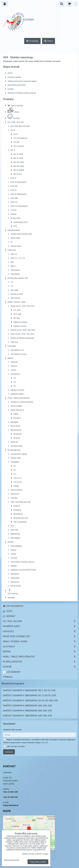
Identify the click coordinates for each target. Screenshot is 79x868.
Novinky (14, 118)
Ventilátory (15, 574)
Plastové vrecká (20, 326)
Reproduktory (16, 430)
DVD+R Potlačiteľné (19, 194)
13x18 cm (18, 482)
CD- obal (17, 310)
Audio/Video (16, 218)
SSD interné (15, 298)
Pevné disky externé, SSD (18, 278)
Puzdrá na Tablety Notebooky (22, 338)
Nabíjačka (14, 422)
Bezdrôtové (18, 514)
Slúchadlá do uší (17, 350)
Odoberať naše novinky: (13, 730)
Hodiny (13, 550)
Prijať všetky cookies (38, 862)
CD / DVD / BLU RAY (16, 122)
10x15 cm (18, 478)
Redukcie (17, 418)
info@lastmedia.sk (11, 805)
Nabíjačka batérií (17, 394)
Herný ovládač (16, 406)
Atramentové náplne (19, 454)
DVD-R (13, 178)
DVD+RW (14, 198)
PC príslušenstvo (14, 450)
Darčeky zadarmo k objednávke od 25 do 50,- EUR (29, 695)
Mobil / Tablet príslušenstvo (19, 398)
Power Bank (15, 426)
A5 (15, 474)
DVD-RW (14, 186)
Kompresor (15, 582)
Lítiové (13, 370)
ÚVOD (10, 73)
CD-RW (16, 142)
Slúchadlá (12, 346)
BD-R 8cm (18, 174)
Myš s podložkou (20, 522)
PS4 (12, 526)
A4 (15, 470)
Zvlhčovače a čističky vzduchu (23, 562)
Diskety (13, 214)
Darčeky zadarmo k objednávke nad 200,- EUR (27, 710)
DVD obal (17, 314)
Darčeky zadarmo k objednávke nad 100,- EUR (27, 705)
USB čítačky (15, 274)
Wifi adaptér (15, 538)
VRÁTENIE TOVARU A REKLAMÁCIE (22, 93)
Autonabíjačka (16, 546)
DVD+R (13, 190)
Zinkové (14, 366)
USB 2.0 (14, 254)
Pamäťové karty (14, 230)
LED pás (14, 558)
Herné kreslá (16, 586)
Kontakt (11, 89)
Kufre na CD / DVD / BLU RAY (22, 334)
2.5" (12, 282)
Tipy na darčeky (15, 105)
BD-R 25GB (18, 158)
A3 (15, 466)
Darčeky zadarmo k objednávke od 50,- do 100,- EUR (30, 700)
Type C (13, 266)
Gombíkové (15, 374)
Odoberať (9, 752)
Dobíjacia (17, 510)
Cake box (14, 342)
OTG (12, 262)
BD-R (13, 150)
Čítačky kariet (16, 246)
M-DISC (14, 210)
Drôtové (17, 438)
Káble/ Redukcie (17, 410)
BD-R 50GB (18, 154)
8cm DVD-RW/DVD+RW (20, 126)
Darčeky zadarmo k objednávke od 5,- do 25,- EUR (29, 690)
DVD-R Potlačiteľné (18, 182)
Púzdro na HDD (17, 294)
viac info (45, 742)
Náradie (14, 566)
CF (12, 242)
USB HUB (14, 530)
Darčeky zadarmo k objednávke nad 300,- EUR (27, 716)
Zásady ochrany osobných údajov (35, 854)
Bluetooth (18, 434)
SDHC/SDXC (15, 238)
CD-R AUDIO (19, 146)
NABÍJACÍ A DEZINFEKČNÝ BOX (23, 570)
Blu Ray (17, 318)
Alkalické (14, 362)
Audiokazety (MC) (21, 222)
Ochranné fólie (17, 446)
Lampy (13, 554)
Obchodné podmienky (17, 85)
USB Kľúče (12, 250)
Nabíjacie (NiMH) (17, 390)
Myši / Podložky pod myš (20, 502)
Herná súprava (16, 490)
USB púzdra (15, 270)
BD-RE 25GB (19, 162)
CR (15, 378)
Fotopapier (15, 462)
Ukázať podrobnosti (12, 860)
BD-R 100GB (19, 170)
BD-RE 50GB (19, 166)
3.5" (12, 286)
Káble (16, 414)
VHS (15, 226)
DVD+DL (14, 202)
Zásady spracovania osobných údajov (22, 81)
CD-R (13, 130)
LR (15, 382)
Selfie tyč (14, 442)
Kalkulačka (15, 578)
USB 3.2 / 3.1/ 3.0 (18, 258)
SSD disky (14, 290)
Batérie (10, 358)
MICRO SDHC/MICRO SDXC (21, 234)
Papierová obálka (20, 322)
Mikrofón (14, 498)
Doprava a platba (14, 77)
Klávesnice (15, 494)
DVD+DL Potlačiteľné (19, 206)
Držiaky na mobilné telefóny (22, 402)
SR (15, 386)
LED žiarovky (12, 672)
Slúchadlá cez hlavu (19, 354)
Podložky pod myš (21, 518)
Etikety (16, 486)
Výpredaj (11, 597)
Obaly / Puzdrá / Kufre (17, 302)
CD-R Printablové (20, 138)
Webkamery (15, 534)
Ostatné (11, 542)
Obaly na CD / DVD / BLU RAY (23, 306)
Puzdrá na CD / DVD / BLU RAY (23, 330)
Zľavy (13, 112)
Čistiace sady (16, 458)
